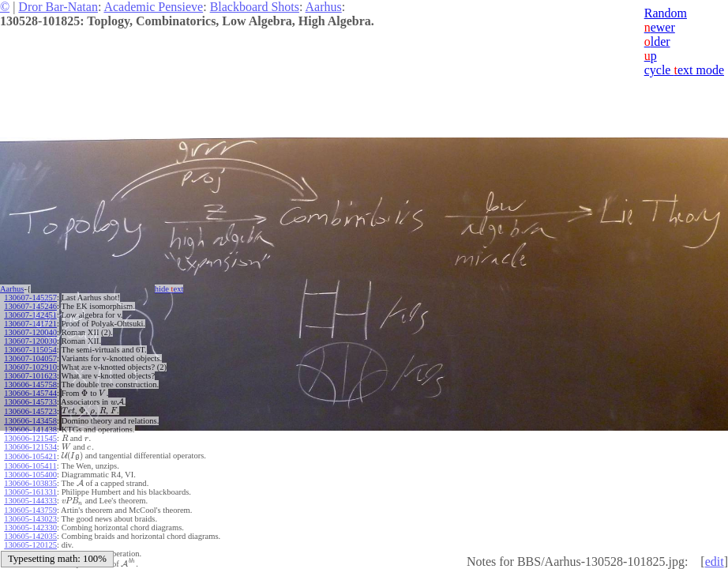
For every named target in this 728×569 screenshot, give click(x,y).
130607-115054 (30, 350)
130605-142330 (30, 528)
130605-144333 (30, 501)
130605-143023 (30, 519)
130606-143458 (30, 421)
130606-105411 (30, 466)
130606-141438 (30, 430)
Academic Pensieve (153, 7)
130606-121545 (30, 438)
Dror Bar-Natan (58, 7)
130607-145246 (30, 306)
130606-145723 (30, 411)
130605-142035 (30, 536)
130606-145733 (30, 402)
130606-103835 (30, 483)
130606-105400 (30, 475)
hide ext (169, 289)
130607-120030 (30, 341)
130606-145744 (30, 393)
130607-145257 (30, 298)
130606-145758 (30, 384)
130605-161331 (30, 492)
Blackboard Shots (255, 7)
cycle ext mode (684, 70)
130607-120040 (30, 332)
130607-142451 (30, 315)
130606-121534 (30, 447)
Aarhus (324, 7)
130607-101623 (30, 376)
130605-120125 (30, 545)
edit (715, 561)
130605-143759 (30, 510)
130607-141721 (30, 324)
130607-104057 (30, 358)
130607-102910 (30, 367)
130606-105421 (30, 456)
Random (666, 13)
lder (657, 41)
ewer (660, 27)
